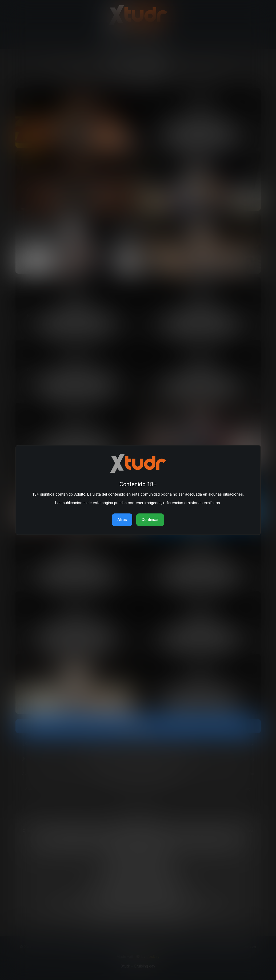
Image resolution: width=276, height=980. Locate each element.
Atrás (122, 520)
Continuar (150, 520)
